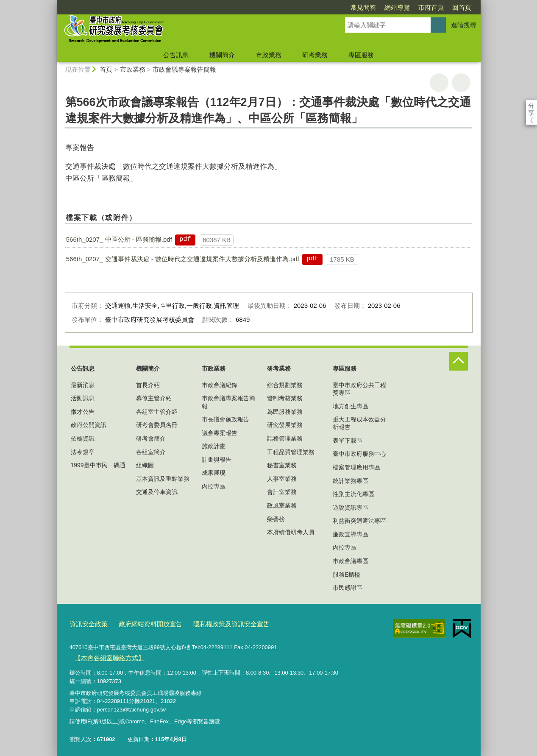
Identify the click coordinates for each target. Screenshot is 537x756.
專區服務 (361, 55)
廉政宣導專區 (351, 534)
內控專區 (214, 486)
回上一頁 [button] (461, 83)
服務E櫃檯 (346, 575)
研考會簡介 (151, 438)
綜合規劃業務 (285, 385)
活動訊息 (83, 398)
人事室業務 (282, 479)
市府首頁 (382, 7)
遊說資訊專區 (351, 508)
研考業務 (315, 55)
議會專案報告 (220, 433)
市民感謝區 (348, 588)
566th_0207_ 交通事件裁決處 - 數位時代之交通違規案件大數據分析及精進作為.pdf (183, 259)
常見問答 (314, 7)
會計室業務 (282, 492)
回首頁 (413, 7)
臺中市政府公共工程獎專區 (359, 389)
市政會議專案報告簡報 (184, 69)
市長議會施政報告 (225, 419)
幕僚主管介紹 (154, 398)
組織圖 (145, 465)
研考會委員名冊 (157, 425)
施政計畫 (214, 446)
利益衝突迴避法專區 (359, 521)
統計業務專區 (351, 481)
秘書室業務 (282, 465)
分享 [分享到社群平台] (531, 105)
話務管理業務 (285, 438)
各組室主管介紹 (157, 412)
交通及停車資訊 (157, 492)
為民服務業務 (285, 412)
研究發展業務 (285, 425)
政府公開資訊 (89, 425)
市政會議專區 (351, 561)
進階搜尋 (464, 25)
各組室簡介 (151, 452)
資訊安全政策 (86, 623)
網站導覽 (348, 7)
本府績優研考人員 (291, 532)
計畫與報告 (217, 460)
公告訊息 (176, 55)
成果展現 (214, 473)
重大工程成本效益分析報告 (359, 423)
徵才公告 (83, 412)
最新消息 (83, 385)
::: (53, 4)
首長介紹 (148, 385)
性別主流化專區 (353, 494)
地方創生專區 (351, 406)
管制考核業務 (285, 398)
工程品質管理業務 (291, 452)
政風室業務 (282, 505)
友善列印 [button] (439, 83)
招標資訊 (83, 438)
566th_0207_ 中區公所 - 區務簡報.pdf (119, 239)
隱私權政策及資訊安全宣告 (213, 623)
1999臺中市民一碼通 (98, 465)
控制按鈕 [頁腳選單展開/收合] (459, 361)
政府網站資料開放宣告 (141, 623)
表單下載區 (348, 441)
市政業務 (269, 55)
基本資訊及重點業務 (163, 479)
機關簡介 (222, 55)
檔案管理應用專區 (356, 467)
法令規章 (83, 452)
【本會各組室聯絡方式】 (104, 655)
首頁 (106, 69)
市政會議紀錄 (220, 385)
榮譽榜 (276, 519)
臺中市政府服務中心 (359, 454)
